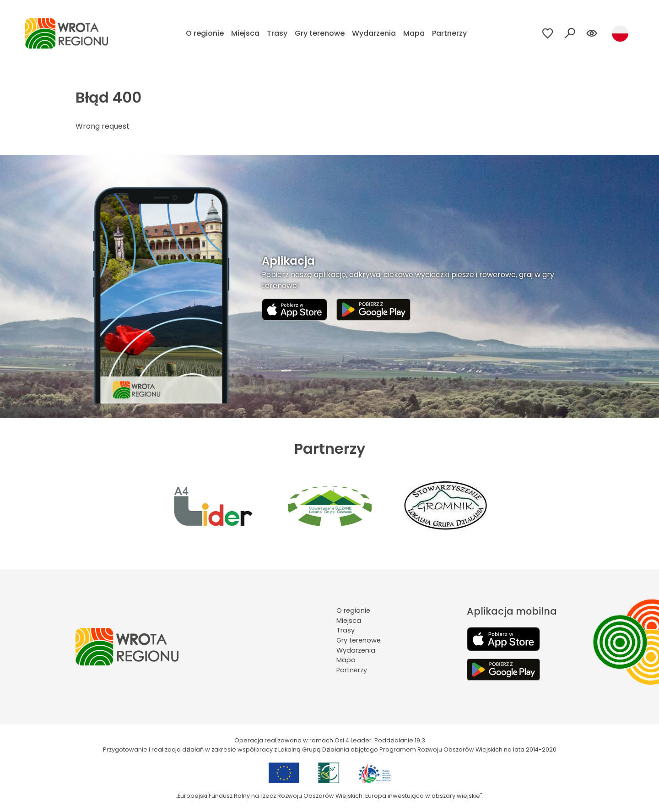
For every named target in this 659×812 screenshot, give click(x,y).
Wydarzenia (374, 33)
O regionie (205, 33)
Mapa (414, 33)
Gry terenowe (320, 33)
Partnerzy (449, 33)
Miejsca (245, 33)
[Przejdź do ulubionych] (548, 33)
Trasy (277, 33)
